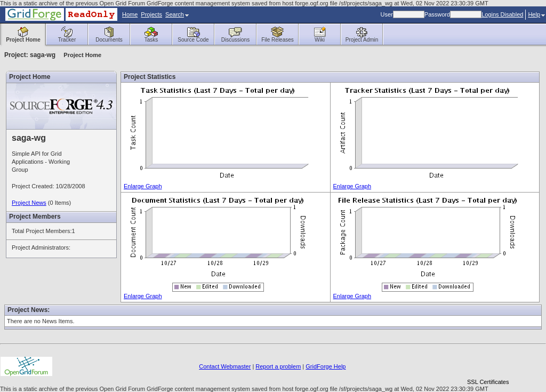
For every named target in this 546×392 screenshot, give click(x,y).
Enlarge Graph (143, 186)
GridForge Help (326, 366)
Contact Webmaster (225, 366)
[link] (488, 363)
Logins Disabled (502, 14)
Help (536, 14)
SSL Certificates (488, 382)
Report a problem (278, 366)
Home (130, 14)
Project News (29, 203)
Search (177, 14)
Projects (151, 14)
